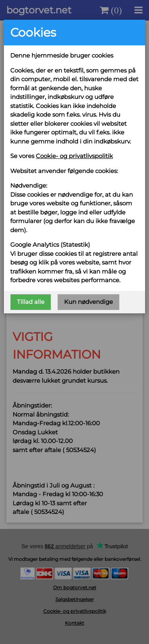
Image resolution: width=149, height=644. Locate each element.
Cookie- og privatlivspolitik (74, 156)
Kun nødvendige (88, 302)
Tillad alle (31, 302)
